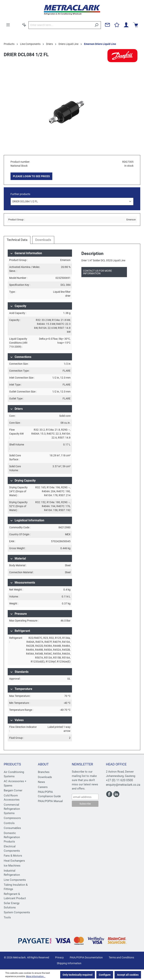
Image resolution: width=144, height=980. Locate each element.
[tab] (17, 240)
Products (12, 764)
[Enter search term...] (60, 25)
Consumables (12, 828)
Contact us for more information (97, 272)
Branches (44, 772)
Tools (7, 917)
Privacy (59, 957)
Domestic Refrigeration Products (12, 837)
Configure (105, 975)
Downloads (45, 777)
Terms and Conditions (121, 957)
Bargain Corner (13, 790)
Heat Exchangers (14, 861)
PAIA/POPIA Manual (50, 801)
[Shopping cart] (136, 25)
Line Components (15, 880)
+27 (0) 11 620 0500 (119, 780)
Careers (43, 787)
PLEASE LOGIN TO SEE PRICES (31, 176)
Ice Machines (12, 866)
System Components (17, 912)
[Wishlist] (117, 25)
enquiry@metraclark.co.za (123, 785)
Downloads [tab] (43, 240)
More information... (36, 976)
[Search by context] (24, 25)
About (43, 764)
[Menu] (8, 25)
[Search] (96, 25)
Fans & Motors (13, 856)
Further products (20, 194)
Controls (9, 823)
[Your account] (126, 25)
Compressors (12, 818)
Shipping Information (69, 963)
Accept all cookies (128, 975)
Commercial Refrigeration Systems (12, 809)
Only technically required (78, 975)
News (41, 782)
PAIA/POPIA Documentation (86, 957)
